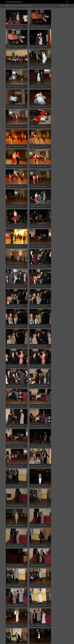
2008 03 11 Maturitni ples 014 (37, 99)
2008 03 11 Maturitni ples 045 (58, 284)
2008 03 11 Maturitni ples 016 (15, 118)
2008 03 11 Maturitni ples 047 (37, 302)
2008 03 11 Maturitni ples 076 (15, 487)
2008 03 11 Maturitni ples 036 (58, 228)
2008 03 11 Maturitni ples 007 (15, 62)
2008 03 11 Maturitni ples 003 (58, 25)
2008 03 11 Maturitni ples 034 (15, 228)
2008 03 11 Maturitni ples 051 (58, 321)
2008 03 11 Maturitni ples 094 (15, 598)
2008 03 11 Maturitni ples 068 (37, 432)
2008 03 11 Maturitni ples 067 (15, 432)
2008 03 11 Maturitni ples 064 (15, 413)
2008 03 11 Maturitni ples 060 (58, 376)
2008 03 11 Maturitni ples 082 (15, 524)
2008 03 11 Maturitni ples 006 (58, 44)
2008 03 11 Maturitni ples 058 (15, 376)
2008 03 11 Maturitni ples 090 (58, 561)
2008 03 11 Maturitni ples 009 (58, 62)
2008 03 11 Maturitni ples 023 (37, 154)
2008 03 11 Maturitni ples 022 (15, 154)
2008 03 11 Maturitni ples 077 (37, 487)
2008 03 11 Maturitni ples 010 (15, 81)
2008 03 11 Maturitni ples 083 (37, 524)
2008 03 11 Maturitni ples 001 (15, 25)
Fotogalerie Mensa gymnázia (14, 2)
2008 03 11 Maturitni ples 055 (15, 358)
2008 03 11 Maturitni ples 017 (37, 118)
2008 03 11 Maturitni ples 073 (15, 469)
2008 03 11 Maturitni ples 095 (37, 598)
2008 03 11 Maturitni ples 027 (58, 173)
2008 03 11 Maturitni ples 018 (58, 118)
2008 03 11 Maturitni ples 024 (58, 154)
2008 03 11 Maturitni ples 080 (37, 506)
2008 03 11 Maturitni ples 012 (58, 81)
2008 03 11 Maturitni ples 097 (15, 616)
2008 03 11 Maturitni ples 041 (37, 265)
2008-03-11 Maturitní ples (24, 6)
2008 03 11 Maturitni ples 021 (58, 136)
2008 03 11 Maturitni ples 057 (58, 358)
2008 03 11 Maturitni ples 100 (15, 635)
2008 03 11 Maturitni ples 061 (15, 395)
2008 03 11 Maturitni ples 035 (37, 228)
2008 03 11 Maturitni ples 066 (58, 413)
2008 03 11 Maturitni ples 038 (37, 247)
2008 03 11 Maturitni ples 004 (15, 44)
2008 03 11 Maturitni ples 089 (37, 561)
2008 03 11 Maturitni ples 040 (15, 265)
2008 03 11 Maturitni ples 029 (37, 191)
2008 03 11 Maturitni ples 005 (37, 44)
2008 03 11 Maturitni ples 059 (37, 376)
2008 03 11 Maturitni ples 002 (37, 25)
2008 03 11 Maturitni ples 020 (37, 136)
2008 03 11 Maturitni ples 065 (37, 413)
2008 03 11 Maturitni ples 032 (37, 210)
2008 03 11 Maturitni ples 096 (58, 598)
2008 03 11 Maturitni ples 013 (15, 99)
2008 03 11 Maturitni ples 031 (15, 210)
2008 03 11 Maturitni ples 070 (15, 450)
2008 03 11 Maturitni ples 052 (15, 339)
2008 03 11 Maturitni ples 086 (37, 543)
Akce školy (12, 6)
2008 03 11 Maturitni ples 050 (37, 321)
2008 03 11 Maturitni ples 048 (58, 302)
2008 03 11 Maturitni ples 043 (15, 284)
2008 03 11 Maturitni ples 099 (58, 616)
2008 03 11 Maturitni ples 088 (15, 561)
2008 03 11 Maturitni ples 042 (58, 265)
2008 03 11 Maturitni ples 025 (15, 173)
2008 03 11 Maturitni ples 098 (37, 616)
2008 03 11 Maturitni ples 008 (37, 62)
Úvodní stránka (7, 6)
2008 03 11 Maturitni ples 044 (37, 284)
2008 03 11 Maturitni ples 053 (37, 339)
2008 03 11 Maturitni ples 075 (58, 469)
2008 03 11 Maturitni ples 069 (58, 432)
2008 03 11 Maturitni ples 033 (58, 210)
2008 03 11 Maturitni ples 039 (58, 247)
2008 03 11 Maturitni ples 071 (37, 450)
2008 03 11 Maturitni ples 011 (37, 81)
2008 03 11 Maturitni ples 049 (15, 321)
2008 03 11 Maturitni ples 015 (58, 99)
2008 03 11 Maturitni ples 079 (15, 506)
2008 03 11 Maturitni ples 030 (58, 191)
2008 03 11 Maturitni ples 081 (58, 506)
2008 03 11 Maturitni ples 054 (58, 339)
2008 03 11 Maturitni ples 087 (58, 543)
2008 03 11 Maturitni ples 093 (58, 579)
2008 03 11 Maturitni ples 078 (58, 487)
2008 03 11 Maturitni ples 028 (15, 191)
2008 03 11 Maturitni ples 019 (15, 136)
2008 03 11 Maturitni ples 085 (15, 543)
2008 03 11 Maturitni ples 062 (37, 395)
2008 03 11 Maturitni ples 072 (58, 450)
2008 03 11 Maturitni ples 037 (15, 247)
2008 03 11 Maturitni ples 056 (37, 358)
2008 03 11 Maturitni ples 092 (37, 579)
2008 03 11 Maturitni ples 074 (37, 469)
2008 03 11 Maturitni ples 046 (15, 302)
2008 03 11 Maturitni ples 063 (58, 395)
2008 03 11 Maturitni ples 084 (58, 524)
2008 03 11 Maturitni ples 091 (15, 579)
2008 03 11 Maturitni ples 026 (37, 173)
